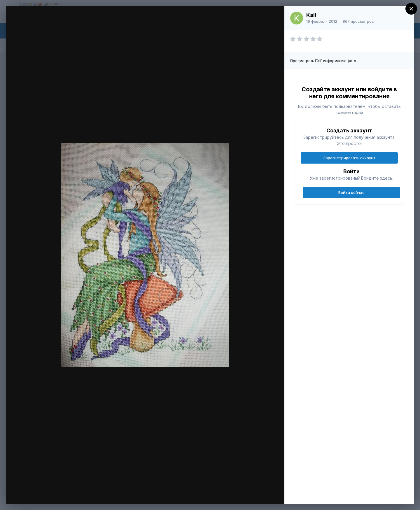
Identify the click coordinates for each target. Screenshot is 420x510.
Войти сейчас (351, 192)
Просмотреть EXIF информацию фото (323, 61)
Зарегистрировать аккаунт (349, 158)
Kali (311, 15)
